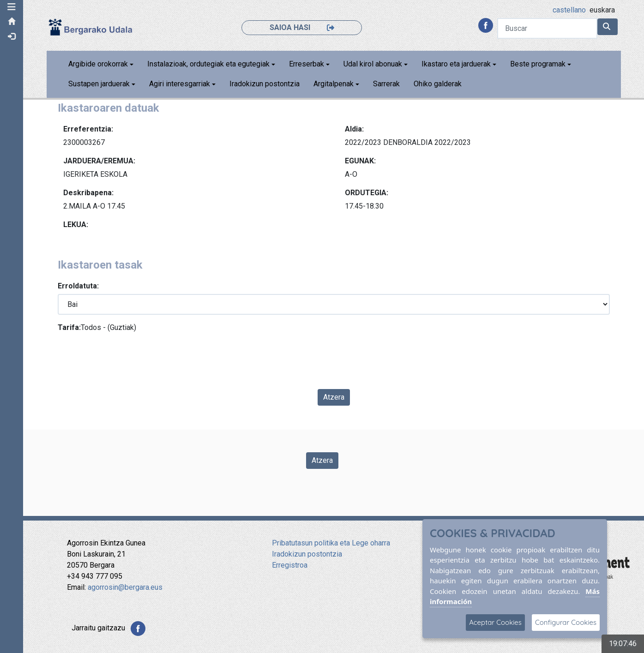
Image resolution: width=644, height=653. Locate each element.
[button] (12, 7)
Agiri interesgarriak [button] (180, 84)
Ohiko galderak (438, 84)
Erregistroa (290, 565)
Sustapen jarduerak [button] (99, 84)
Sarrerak (386, 84)
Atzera (334, 397)
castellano (569, 10)
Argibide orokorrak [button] (98, 64)
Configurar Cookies (566, 622)
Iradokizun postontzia (265, 84)
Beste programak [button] (538, 64)
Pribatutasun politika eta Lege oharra (331, 543)
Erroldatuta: (78, 286)
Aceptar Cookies (495, 622)
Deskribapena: (88, 193)
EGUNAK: (360, 161)
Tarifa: (69, 327)
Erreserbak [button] (307, 64)
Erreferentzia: (88, 129)
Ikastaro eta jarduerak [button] (456, 64)
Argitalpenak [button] (334, 84)
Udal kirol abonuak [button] (373, 64)
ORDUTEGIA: (367, 193)
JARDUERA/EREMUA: (99, 161)
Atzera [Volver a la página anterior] (322, 460)
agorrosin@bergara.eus (125, 587)
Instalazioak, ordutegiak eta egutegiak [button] (208, 64)
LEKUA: (76, 225)
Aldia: (354, 129)
